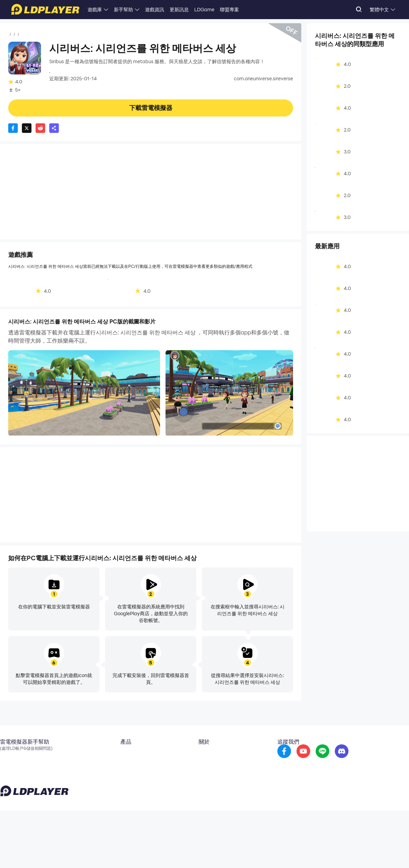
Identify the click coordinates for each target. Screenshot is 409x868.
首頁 (13, 35)
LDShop (122, 786)
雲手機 (121, 755)
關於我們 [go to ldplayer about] (210, 755)
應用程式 (31, 35)
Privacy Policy (321, 852)
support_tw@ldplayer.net (156, 851)
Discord (9, 775)
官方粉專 (10, 765)
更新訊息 (179, 9)
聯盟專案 (229, 9)
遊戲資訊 (155, 9)
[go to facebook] (314, 760)
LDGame (204, 9)
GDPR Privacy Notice (358, 852)
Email (6, 755)
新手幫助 (123, 9)
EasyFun (123, 775)
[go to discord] (372, 760)
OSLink (122, 765)
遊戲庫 (95, 9)
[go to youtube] (333, 760)
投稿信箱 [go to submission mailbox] (210, 775)
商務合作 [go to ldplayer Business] (210, 765)
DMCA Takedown (220, 786)
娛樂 (50, 35)
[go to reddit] (353, 760)
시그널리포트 (64, 72)
